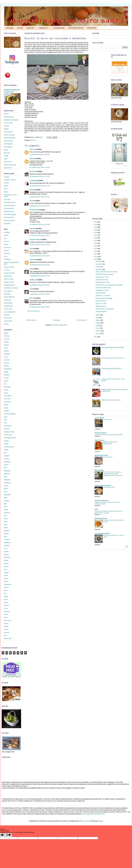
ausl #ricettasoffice (10, 312)
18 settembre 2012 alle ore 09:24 (40, 155)
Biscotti (33, 140)
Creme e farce (8, 123)
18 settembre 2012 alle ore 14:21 (40, 197)
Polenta (6, 534)
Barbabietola (8, 369)
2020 (96, 238)
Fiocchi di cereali (9, 432)
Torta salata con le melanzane (105, 309)
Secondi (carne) (9, 211)
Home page (10, 28)
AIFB (96, 509)
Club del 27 (7, 247)
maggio (98, 323)
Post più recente (31, 320)
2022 (96, 233)
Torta (6, 159)
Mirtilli (6, 489)
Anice (6, 348)
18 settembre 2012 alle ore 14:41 (40, 206)
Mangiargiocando (9, 285)
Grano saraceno (9, 447)
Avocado (7, 360)
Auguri (6, 244)
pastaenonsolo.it (35, 240)
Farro (6, 417)
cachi (6, 617)
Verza (6, 600)
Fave (6, 420)
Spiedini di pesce (101, 306)
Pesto (6, 522)
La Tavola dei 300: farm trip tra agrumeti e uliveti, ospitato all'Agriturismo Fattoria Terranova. (113, 474)
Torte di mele (8, 168)
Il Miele (6, 450)
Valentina (33, 229)
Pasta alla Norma (101, 301)
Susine (6, 582)
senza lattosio (8, 321)
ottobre (98, 267)
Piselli (6, 528)
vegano (6, 324)
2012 (96, 259)
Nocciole (7, 501)
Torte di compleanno (10, 165)
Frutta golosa (8, 147)
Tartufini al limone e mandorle (105, 274)
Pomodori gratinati (101, 312)
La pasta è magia (9, 273)
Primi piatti (7, 199)
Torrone (6, 588)
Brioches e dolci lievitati (11, 120)
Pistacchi (7, 531)
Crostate (7, 126)
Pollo (6, 537)
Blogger (101, 821)
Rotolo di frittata (108, 457)
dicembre (99, 261)
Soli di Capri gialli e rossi (103, 288)
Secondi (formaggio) (10, 214)
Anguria (6, 345)
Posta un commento (33, 311)
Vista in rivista (8, 309)
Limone (6, 465)
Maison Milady (99, 470)
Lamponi (7, 456)
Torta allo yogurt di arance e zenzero (113, 358)
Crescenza (7, 402)
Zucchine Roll (107, 420)
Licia (35, 137)
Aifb (5, 239)
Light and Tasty (9, 279)
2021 (96, 235)
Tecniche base (8, 306)
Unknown (33, 149)
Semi (6, 570)
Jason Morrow (86, 821)
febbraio (99, 331)
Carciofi (6, 378)
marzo (98, 328)
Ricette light (8, 300)
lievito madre (8, 318)
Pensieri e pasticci (101, 433)
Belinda (32, 190)
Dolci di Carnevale (10, 138)
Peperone (7, 513)
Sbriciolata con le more (103, 282)
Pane (6, 189)
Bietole (6, 372)
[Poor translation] (8, 835)
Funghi (6, 444)
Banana (6, 366)
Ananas (6, 342)
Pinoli (6, 525)
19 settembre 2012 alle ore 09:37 (40, 285)
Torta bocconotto (101, 293)
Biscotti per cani (9, 117)
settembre (99, 269)
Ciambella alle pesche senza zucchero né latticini (109, 435)
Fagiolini (7, 411)
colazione (7, 315)
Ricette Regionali (9, 297)
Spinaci (6, 579)
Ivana (31, 249)
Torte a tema (8, 162)
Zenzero (6, 605)
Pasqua (6, 192)
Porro (6, 549)
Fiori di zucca (8, 435)
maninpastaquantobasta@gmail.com (93, 814)
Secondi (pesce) (9, 217)
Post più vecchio (82, 320)
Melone (6, 486)
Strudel (6, 156)
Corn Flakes (8, 396)
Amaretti (7, 339)
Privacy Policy (92, 28)
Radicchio (7, 558)
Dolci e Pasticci (100, 440)
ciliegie (6, 626)
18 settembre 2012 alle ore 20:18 (40, 265)
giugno (98, 320)
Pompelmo (7, 543)
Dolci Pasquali (8, 132)
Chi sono (20, 28)
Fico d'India (7, 426)
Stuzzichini (7, 223)
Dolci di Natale (8, 141)
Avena (6, 357)
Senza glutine (8, 303)
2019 (96, 241)
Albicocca (7, 336)
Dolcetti (6, 129)
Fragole (6, 441)
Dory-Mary (33, 171)
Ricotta (6, 561)
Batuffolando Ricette (101, 455)
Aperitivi (6, 183)
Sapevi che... (31, 28)
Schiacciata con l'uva (102, 280)
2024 (96, 227)
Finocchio (7, 429)
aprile (98, 326)
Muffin (6, 150)
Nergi (6, 498)
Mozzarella (7, 495)
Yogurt (6, 602)
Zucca (6, 609)
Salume (6, 567)
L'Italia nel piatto (9, 267)
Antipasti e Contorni (10, 180)
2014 (96, 254)
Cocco (6, 393)
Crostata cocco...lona (102, 277)
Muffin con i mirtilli (101, 304)
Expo (6, 256)
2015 (96, 251)
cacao (6, 614)
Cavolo (6, 381)
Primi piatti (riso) (9, 208)
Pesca (6, 519)
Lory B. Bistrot (99, 418)
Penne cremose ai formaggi (104, 298)
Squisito (32, 159)
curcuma (7, 632)
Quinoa (6, 555)
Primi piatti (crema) (10, 202)
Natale (6, 186)
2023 (96, 230)
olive (5, 635)
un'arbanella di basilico (102, 534)
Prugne (6, 552)
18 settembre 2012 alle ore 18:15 (40, 245)
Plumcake (7, 153)
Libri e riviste (8, 276)
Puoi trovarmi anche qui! (76, 28)
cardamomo (8, 620)
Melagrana (7, 480)
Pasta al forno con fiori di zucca (111, 400)
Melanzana (7, 483)
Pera (5, 516)
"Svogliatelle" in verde (102, 290)
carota (6, 623)
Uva (5, 594)
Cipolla (6, 390)
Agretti (6, 333)
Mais (5, 468)
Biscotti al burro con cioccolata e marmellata (109, 285)
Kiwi (5, 453)
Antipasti (7, 177)
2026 (96, 222)
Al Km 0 (6, 241)
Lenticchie (7, 462)
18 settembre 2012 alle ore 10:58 (40, 186)
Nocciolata (7, 294)
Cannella (7, 375)
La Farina (7, 270)
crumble (6, 629)
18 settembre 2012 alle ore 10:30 (40, 177)
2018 (96, 243)
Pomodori (7, 540)
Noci (5, 504)
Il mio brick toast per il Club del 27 (112, 369)
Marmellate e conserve (11, 288)
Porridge (7, 546)
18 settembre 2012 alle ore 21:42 (40, 276)
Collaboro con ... (44, 28)
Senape (6, 573)
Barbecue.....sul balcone (103, 296)
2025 (96, 225)
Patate (6, 510)
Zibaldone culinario (101, 518)
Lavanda (7, 459)
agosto (98, 315)
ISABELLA (33, 280)
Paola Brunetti (34, 210)
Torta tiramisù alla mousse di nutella (106, 272)
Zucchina (7, 611)
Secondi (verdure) (9, 220)
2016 (96, 248)
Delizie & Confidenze (101, 500)
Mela (5, 477)
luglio (98, 318)
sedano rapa (8, 638)
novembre (99, 264)
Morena (32, 298)
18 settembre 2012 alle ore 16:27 (40, 236)
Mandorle (7, 474)
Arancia (6, 351)
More (6, 492)
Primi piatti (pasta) (10, 205)
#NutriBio (7, 232)
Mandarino (7, 471)
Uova (6, 590)
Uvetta (6, 596)
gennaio (99, 333)
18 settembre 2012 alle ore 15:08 (40, 225)
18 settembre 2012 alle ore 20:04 (40, 256)
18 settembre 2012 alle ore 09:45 (40, 167)
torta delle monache (109, 487)
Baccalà (6, 363)
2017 (96, 246)
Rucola (6, 564)
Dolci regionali (8, 144)
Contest (6, 250)
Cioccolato (7, 387)
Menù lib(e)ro (8, 291)
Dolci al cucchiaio (9, 135)
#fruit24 (6, 235)
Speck (6, 575)
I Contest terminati (59, 28)
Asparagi (7, 354)
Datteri (6, 405)
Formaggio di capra (10, 438)
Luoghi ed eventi (9, 282)
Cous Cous (7, 399)
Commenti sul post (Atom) (59, 325)
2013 (96, 257)
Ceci (5, 384)
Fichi (5, 423)
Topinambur (8, 585)
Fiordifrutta (7, 259)
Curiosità (7, 253)
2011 (96, 337)
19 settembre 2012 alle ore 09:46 (40, 294)
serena (32, 201)
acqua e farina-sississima (103, 485)
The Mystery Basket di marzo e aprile (113, 348)
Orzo (5, 507)
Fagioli (6, 408)
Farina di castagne (10, 414)
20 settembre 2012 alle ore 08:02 (40, 307)
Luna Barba (33, 181)
